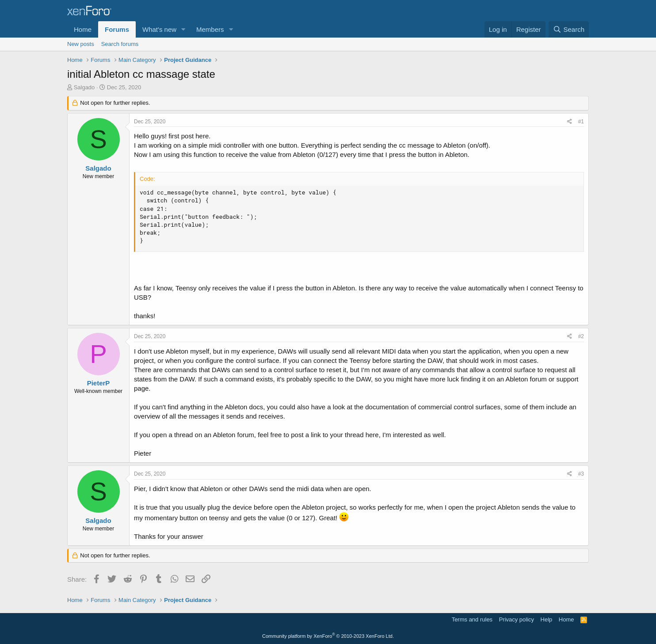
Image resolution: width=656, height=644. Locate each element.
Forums (117, 29)
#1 (581, 122)
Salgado (84, 87)
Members (210, 29)
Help (547, 619)
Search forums (120, 44)
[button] (183, 29)
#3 (581, 474)
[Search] (569, 29)
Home (83, 29)
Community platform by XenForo (328, 636)
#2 (581, 336)
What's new (159, 29)
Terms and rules (472, 619)
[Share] (570, 122)
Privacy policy (517, 619)
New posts (81, 44)
